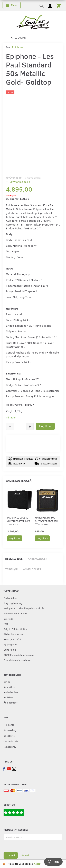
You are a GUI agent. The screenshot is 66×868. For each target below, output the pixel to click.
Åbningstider (11, 702)
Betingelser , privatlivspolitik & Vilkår (24, 608)
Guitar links (10, 650)
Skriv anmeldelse (19, 182)
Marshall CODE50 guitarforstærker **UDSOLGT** (19, 521)
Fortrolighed (10, 598)
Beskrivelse (14, 559)
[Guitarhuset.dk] (33, 22)
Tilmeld (11, 855)
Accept (38, 864)
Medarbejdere (11, 692)
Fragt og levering (13, 603)
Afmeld (25, 855)
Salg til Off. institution (16, 629)
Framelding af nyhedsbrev (18, 660)
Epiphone (18, 47)
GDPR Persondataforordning (19, 655)
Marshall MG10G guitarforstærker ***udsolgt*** (46, 521)
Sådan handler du (13, 634)
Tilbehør (11, 569)
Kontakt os (9, 687)
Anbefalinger (37, 559)
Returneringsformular (15, 613)
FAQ (6, 624)
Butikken (8, 697)
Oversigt (8, 619)
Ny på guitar (10, 644)
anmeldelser (33, 178)
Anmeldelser (32, 569)
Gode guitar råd (12, 639)
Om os (7, 682)
